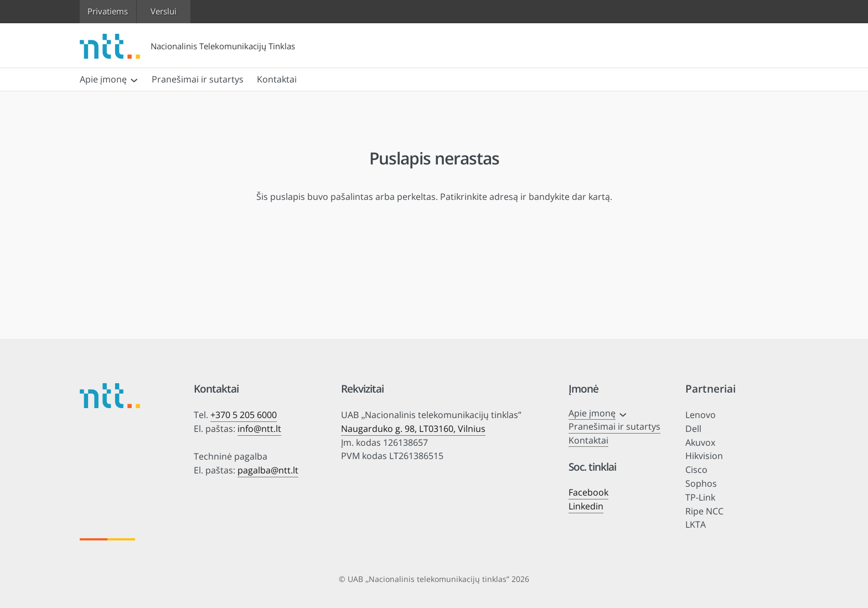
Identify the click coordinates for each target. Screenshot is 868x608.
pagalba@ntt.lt (268, 470)
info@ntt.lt (259, 429)
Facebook (588, 492)
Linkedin (586, 506)
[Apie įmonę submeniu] (134, 79)
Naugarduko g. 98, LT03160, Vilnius (413, 429)
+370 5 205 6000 (244, 415)
